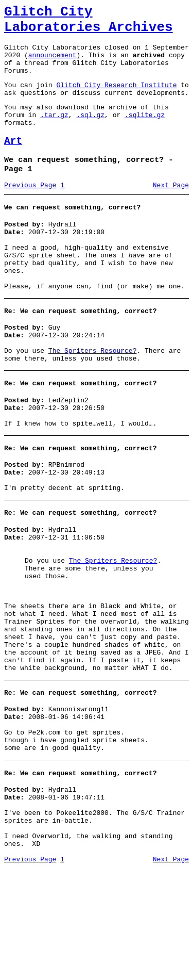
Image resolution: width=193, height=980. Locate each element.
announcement (52, 64)
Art (13, 163)
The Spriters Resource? (93, 397)
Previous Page (30, 211)
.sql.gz (90, 133)
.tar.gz (54, 133)
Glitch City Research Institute (116, 99)
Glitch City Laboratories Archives (89, 23)
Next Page (171, 211)
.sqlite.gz (145, 133)
